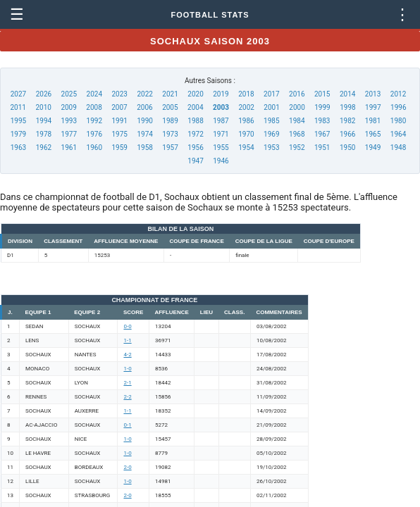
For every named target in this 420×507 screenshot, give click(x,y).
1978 (44, 134)
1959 (119, 148)
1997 (373, 107)
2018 (246, 94)
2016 (297, 94)
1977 (69, 134)
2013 (373, 94)
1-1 (127, 340)
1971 (221, 134)
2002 (246, 107)
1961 (69, 148)
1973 (170, 134)
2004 (195, 107)
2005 (170, 107)
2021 (170, 94)
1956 (195, 148)
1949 (373, 148)
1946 (221, 161)
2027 (18, 94)
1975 (119, 134)
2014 (347, 94)
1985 (271, 121)
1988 (195, 121)
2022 (144, 94)
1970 (246, 134)
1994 (44, 121)
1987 (221, 121)
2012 (398, 94)
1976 (94, 134)
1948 (398, 148)
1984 (297, 121)
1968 (297, 134)
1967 (322, 134)
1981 (373, 121)
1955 (221, 148)
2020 (195, 94)
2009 (68, 107)
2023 (119, 94)
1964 (398, 134)
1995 (18, 121)
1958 (144, 148)
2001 (271, 107)
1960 (94, 148)
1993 (69, 121)
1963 (18, 148)
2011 (18, 107)
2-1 (127, 383)
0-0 (127, 326)
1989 (170, 121)
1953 (271, 148)
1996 (398, 107)
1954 (246, 148)
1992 (94, 121)
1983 (322, 121)
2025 (69, 94)
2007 (119, 107)
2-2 (127, 397)
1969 (271, 134)
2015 (322, 94)
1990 (144, 121)
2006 (144, 107)
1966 (347, 134)
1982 (347, 121)
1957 (170, 148)
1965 (373, 134)
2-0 (127, 467)
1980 (398, 121)
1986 (246, 121)
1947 (195, 161)
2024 (94, 94)
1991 (119, 121)
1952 (297, 148)
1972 (195, 134)
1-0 (127, 369)
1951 (322, 148)
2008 (94, 107)
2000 (297, 107)
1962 (44, 148)
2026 (44, 94)
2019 (221, 94)
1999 (322, 107)
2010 (43, 107)
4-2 (127, 355)
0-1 (127, 425)
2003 (221, 107)
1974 (144, 134)
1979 (18, 134)
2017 (271, 94)
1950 (347, 148)
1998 (347, 107)
